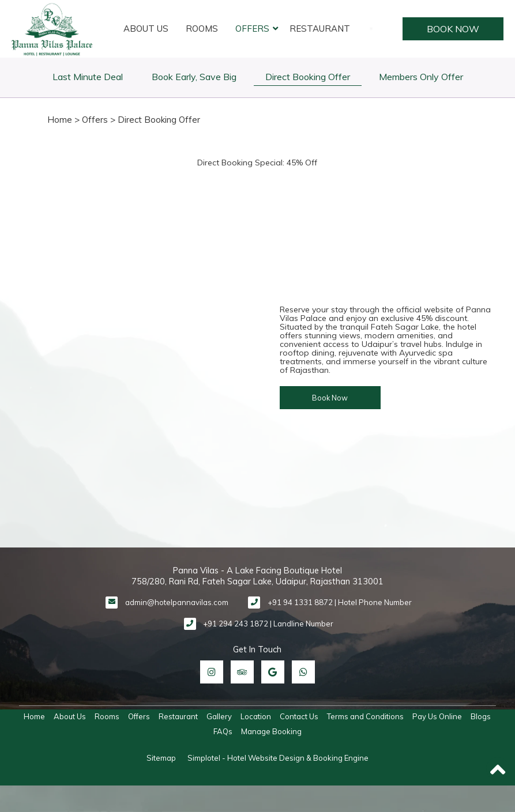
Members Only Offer (421, 77)
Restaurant (320, 29)
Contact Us (299, 716)
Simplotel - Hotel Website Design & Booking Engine (278, 758)
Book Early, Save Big (194, 77)
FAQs (223, 731)
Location (256, 716)
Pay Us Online (437, 716)
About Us (146, 29)
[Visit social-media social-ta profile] (242, 672)
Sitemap (161, 758)
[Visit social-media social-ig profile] (212, 672)
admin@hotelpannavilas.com (177, 602)
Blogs (481, 716)
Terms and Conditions (365, 716)
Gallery (219, 716)
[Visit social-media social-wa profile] (303, 672)
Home (60, 120)
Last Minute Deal (88, 77)
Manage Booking (271, 731)
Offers (252, 29)
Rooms (202, 29)
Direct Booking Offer (308, 77)
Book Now (451, 29)
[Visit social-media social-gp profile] (273, 672)
